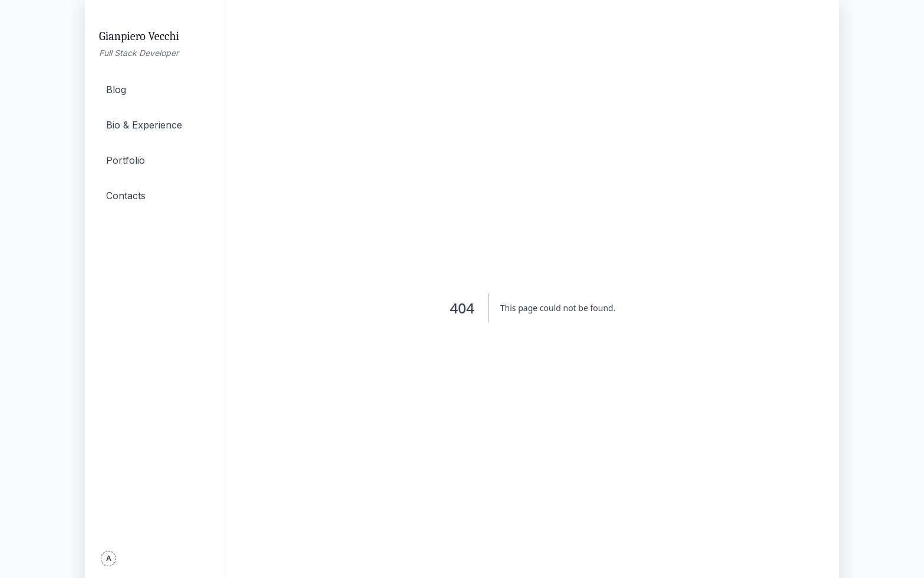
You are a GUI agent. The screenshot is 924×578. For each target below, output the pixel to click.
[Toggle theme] (108, 559)
